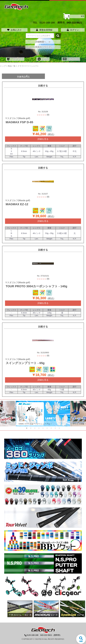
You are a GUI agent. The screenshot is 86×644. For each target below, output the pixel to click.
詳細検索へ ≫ (43, 42)
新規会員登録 (44, 30)
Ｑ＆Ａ (43, 59)
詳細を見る (43, 139)
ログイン (73, 30)
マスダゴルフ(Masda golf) (18, 118)
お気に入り (14, 30)
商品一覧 (12, 66)
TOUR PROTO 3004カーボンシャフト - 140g (36, 286)
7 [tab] (51, 428)
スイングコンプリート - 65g (25, 363)
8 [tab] (55, 428)
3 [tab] (35, 428)
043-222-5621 (74, 23)
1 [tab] (27, 428)
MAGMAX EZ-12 (17, 204)
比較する (43, 86)
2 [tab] (31, 428)
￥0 (74, 16)
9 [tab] (59, 428)
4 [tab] (39, 428)
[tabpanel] (43, 414)
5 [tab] (43, 428)
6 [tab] (47, 428)
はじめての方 (15, 59)
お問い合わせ (71, 59)
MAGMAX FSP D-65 (19, 122)
